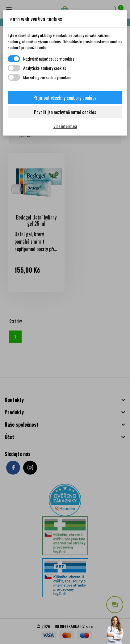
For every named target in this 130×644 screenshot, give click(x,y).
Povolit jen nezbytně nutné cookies (65, 112)
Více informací (65, 126)
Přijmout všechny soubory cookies (65, 98)
